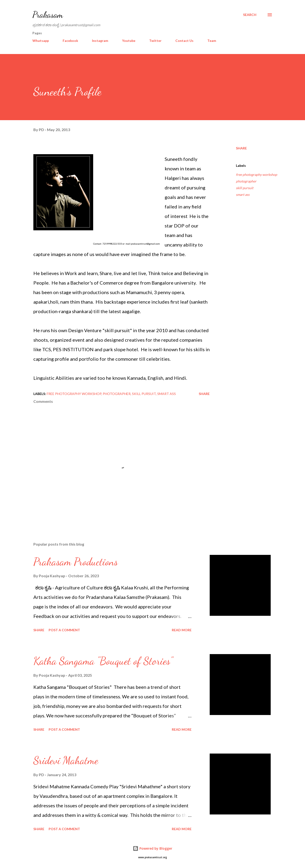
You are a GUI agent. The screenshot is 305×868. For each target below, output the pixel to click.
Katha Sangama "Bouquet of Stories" (103, 661)
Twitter (155, 41)
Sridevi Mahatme (66, 760)
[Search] (250, 15)
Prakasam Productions (76, 562)
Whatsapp (41, 41)
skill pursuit (245, 188)
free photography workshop (257, 175)
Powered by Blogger (152, 848)
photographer (246, 181)
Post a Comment (64, 630)
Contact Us (184, 41)
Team (212, 41)
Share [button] (241, 148)
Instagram (100, 41)
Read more (182, 630)
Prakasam (48, 15)
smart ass (243, 195)
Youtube (129, 41)
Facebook (70, 41)
